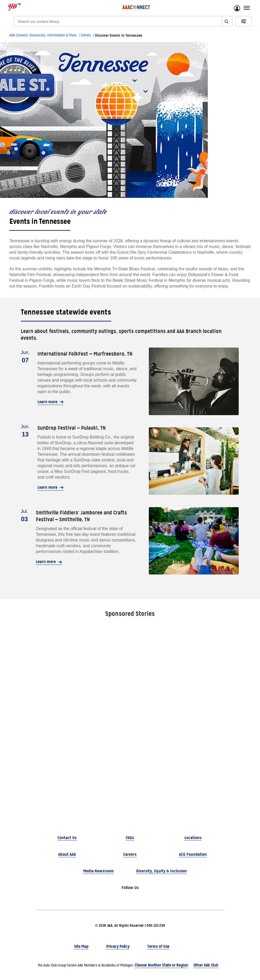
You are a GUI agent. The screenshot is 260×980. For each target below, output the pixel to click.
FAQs (130, 838)
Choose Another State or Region (161, 965)
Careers (130, 854)
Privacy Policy (118, 946)
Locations (193, 838)
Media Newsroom (98, 871)
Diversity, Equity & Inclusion (161, 871)
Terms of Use (158, 946)
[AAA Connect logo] (136, 7)
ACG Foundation (193, 854)
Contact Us (67, 838)
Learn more (51, 402)
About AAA (67, 854)
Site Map (81, 946)
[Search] (112, 21)
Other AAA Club (206, 965)
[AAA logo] (14, 7)
